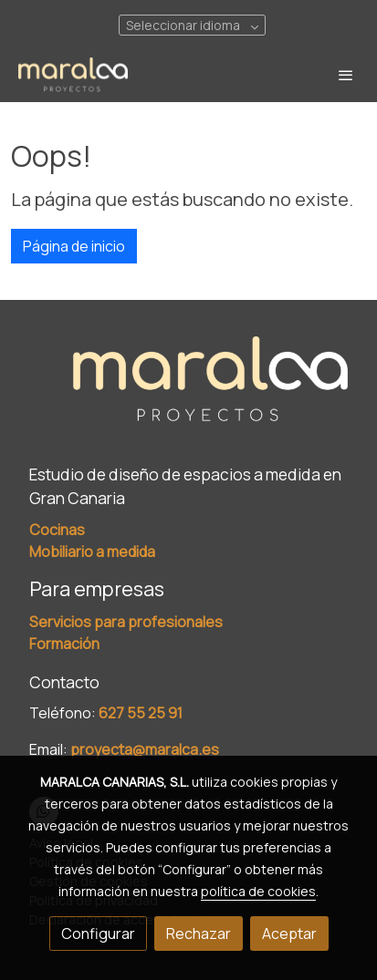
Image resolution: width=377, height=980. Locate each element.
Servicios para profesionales (126, 622)
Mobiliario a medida (92, 552)
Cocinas (57, 530)
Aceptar (289, 934)
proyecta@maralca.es (145, 749)
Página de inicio (74, 246)
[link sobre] (188, 392)
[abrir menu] (346, 75)
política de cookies (258, 891)
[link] (73, 75)
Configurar (98, 934)
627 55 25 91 (141, 713)
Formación (64, 644)
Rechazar (199, 934)
